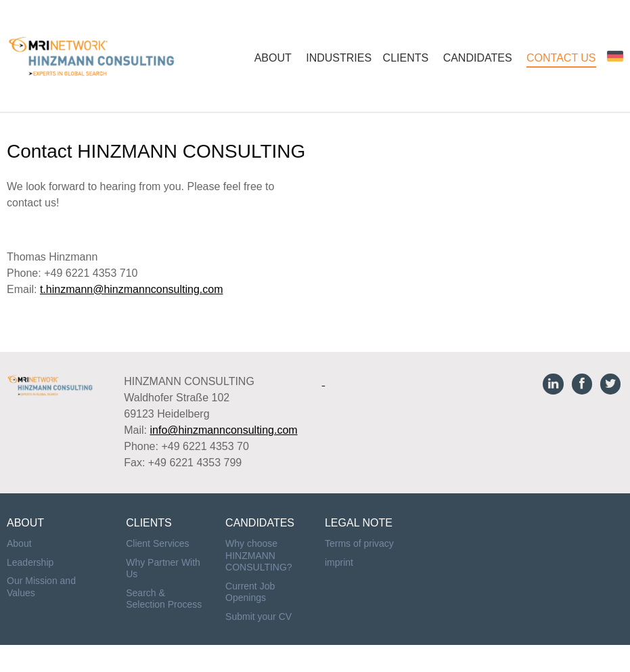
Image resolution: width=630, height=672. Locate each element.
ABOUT (273, 58)
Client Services (157, 543)
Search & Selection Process (164, 599)
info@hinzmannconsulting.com (223, 430)
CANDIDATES (478, 58)
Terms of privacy (359, 543)
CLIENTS (406, 58)
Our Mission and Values (41, 587)
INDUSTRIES (339, 58)
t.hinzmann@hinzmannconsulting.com (132, 289)
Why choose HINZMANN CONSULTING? (259, 555)
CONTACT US (561, 58)
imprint (339, 562)
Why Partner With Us (163, 568)
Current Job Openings (250, 592)
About (19, 543)
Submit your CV (258, 617)
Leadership (30, 562)
